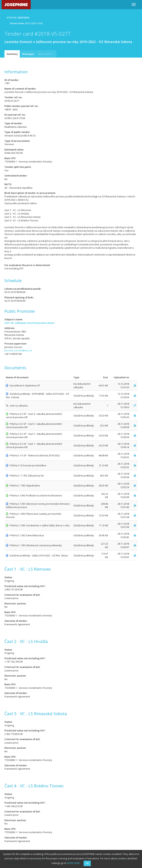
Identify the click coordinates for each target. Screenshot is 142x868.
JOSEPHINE (16, 5)
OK (87, 863)
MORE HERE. (74, 863)
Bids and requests (47, 54)
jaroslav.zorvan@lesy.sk (18, 350)
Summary (12, 54)
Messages (28, 54)
